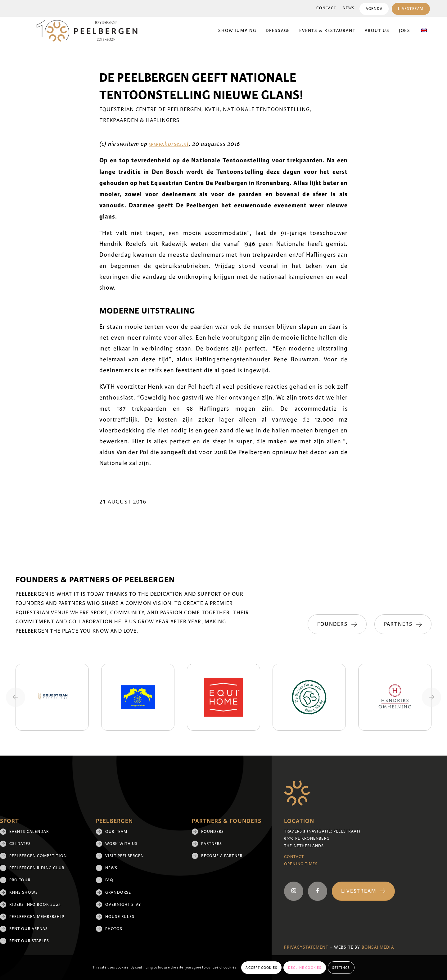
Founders (212, 832)
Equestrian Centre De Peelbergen (150, 109)
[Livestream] (363, 891)
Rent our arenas (29, 929)
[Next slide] (431, 697)
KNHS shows (24, 892)
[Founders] (337, 624)
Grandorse (118, 892)
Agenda (374, 9)
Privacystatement (306, 947)
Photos (114, 929)
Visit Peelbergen (124, 856)
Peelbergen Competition (38, 856)
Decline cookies (305, 968)
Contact (326, 8)
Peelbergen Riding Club (37, 868)
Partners (212, 844)
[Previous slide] (16, 697)
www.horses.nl (169, 144)
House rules (120, 917)
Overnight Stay (123, 905)
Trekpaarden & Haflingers (139, 120)
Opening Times (301, 864)
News (349, 8)
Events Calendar (29, 832)
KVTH (212, 109)
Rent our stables (29, 941)
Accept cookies (261, 968)
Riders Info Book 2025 (35, 905)
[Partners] (403, 624)
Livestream (411, 9)
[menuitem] (326, 8)
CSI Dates (20, 844)
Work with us (121, 844)
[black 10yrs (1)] (91, 31)
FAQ (109, 880)
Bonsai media (378, 947)
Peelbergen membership (37, 917)
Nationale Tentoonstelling (266, 109)
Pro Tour (20, 880)
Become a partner (222, 856)
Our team (116, 832)
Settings (341, 968)
